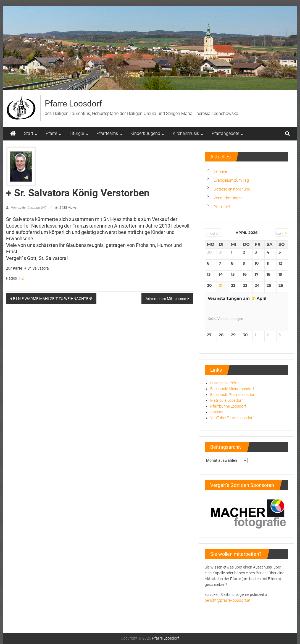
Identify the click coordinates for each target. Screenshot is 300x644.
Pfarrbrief (222, 207)
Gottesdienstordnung (232, 189)
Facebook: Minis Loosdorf (232, 389)
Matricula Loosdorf (227, 400)
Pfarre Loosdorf (73, 104)
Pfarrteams (107, 133)
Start (29, 133)
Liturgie (77, 133)
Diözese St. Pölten (225, 383)
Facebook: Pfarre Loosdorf (233, 395)
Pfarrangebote (225, 133)
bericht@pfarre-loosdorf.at (228, 600)
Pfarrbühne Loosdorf (228, 406)
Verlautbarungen (228, 198)
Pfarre (51, 133)
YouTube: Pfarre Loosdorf (232, 418)
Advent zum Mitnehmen (166, 299)
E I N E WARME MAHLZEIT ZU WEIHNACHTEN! (53, 299)
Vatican (217, 412)
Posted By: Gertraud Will (28, 208)
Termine (220, 171)
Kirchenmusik (186, 133)
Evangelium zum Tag (231, 180)
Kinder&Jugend (145, 133)
